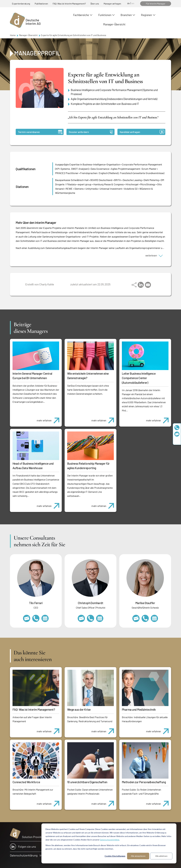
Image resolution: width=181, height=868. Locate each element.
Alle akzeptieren (138, 856)
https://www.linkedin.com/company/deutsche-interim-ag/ (177, 440)
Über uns (95, 4)
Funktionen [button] (105, 15)
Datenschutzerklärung (24, 855)
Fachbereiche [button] (81, 15)
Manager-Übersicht (114, 24)
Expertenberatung (21, 4)
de (128, 3)
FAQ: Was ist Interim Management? (69, 4)
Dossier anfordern (91, 132)
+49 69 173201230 (177, 428)
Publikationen (41, 4)
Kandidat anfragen (142, 132)
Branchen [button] (126, 15)
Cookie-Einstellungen (115, 856)
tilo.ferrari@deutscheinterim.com (27, 618)
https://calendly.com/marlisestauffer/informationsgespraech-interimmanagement (154, 618)
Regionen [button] (146, 15)
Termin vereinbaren (40, 132)
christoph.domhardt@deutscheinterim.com (81, 618)
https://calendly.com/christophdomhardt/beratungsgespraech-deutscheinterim (100, 618)
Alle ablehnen (161, 856)
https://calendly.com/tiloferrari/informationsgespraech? (45, 618)
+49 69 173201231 (36, 618)
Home (13, 35)
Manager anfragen (112, 4)
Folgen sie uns (23, 847)
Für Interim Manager (156, 4)
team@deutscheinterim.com (177, 434)
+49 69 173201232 (90, 618)
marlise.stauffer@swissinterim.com (136, 618)
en (133, 3)
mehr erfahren (49, 419)
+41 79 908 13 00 (145, 618)
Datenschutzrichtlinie (110, 840)
